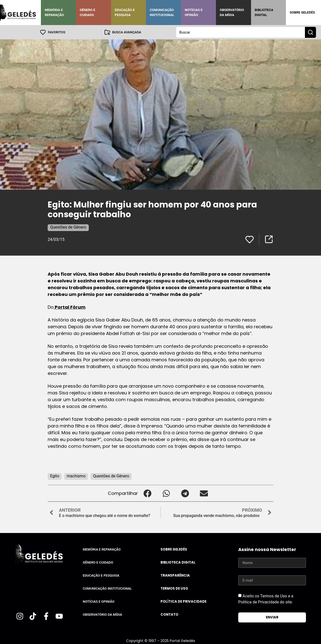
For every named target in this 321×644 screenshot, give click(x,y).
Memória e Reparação (54, 12)
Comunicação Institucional (162, 12)
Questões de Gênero (68, 227)
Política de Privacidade (183, 601)
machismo (76, 476)
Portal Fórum (70, 307)
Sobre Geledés (302, 12)
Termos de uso (174, 588)
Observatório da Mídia (232, 12)
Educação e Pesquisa (125, 12)
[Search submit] (310, 32)
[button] (147, 493)
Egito (55, 476)
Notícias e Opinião (194, 12)
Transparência (175, 575)
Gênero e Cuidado (88, 12)
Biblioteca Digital (264, 12)
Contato (169, 614)
